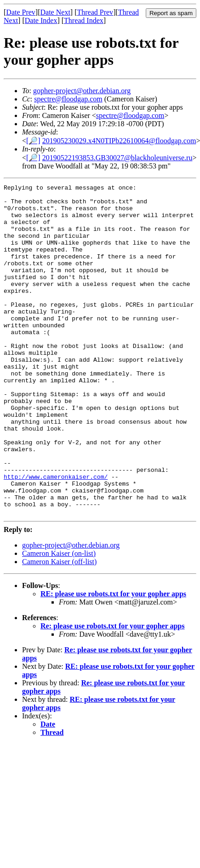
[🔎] (33, 141)
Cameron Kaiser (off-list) (59, 628)
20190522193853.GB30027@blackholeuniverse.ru (117, 158)
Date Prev (21, 12)
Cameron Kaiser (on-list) (59, 619)
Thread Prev (95, 12)
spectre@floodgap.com (68, 99)
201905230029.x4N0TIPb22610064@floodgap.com (119, 141)
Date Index (41, 20)
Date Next (55, 12)
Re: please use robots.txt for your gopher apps (113, 692)
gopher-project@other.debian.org (82, 91)
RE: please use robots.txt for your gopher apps (113, 660)
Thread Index (84, 20)
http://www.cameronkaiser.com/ (56, 536)
